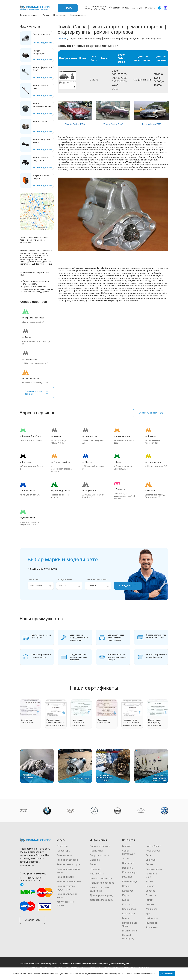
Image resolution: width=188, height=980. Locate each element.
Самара (150, 886)
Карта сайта (97, 874)
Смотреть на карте (151, 413)
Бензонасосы (64, 855)
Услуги (46, 15)
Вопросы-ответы (100, 855)
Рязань (149, 881)
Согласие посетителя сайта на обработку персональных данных (101, 964)
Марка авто (35, 580)
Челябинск (151, 923)
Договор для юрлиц (101, 895)
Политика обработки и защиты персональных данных (44, 964)
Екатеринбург (130, 872)
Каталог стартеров (101, 878)
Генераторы (63, 851)
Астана (126, 858)
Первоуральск (154, 869)
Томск (149, 900)
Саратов (150, 891)
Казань (126, 886)
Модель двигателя (97, 580)
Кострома (128, 904)
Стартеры (62, 846)
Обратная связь (78, 15)
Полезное (95, 869)
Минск (126, 918)
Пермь (149, 864)
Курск (126, 900)
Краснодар (129, 914)
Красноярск (129, 909)
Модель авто (65, 580)
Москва (127, 846)
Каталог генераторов (102, 883)
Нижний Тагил (130, 931)
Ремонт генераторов (68, 864)
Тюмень (150, 904)
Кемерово (128, 891)
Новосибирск (153, 846)
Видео (93, 864)
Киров (126, 895)
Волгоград (128, 863)
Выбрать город (119, 8)
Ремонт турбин (65, 877)
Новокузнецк (153, 851)
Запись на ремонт (29, 15)
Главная (62, 39)
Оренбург (151, 860)
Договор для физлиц (102, 900)
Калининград (130, 881)
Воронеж (127, 868)
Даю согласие (167, 974)
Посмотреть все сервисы (37, 392)
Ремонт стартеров (67, 860)
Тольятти (151, 895)
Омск (148, 855)
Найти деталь (128, 586)
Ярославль (152, 927)
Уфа (148, 914)
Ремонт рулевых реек (69, 881)
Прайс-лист (97, 851)
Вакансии (95, 860)
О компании (60, 15)
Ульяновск (151, 909)
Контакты (68, 8)
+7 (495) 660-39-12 (144, 8)
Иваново (127, 877)
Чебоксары (152, 918)
